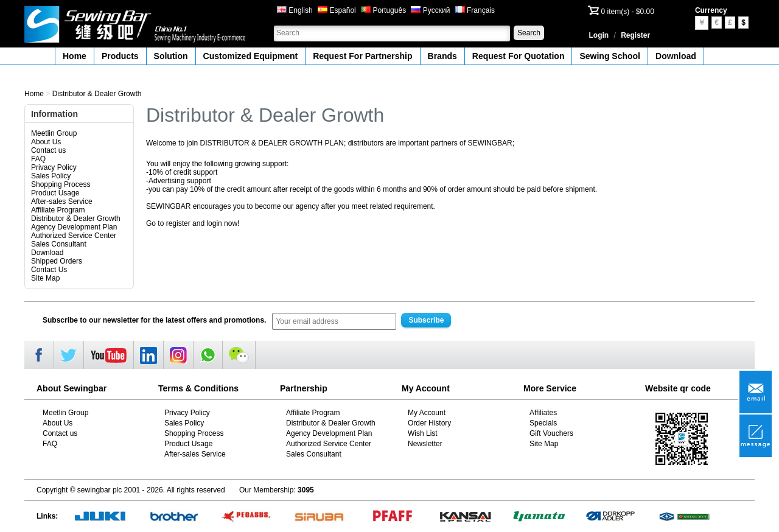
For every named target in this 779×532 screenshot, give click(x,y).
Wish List (423, 433)
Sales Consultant (59, 244)
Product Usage (55, 193)
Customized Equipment (251, 56)
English (295, 10)
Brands (442, 56)
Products (120, 56)
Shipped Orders (57, 261)
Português (383, 10)
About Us (46, 142)
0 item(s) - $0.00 (628, 12)
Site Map (45, 278)
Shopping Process (61, 184)
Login (599, 35)
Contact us (48, 150)
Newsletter (425, 444)
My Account (427, 413)
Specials (543, 423)
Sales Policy (51, 176)
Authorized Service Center (74, 236)
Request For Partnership (362, 56)
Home (75, 56)
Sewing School (610, 56)
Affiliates (543, 413)
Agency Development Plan (74, 227)
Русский (430, 10)
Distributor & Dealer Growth (97, 94)
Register (635, 35)
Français (475, 10)
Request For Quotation (519, 56)
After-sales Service (62, 201)
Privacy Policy (54, 167)
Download (676, 56)
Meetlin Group (54, 133)
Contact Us (49, 270)
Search (529, 33)
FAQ (38, 159)
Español (337, 10)
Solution (171, 56)
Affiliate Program (58, 210)
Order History (429, 423)
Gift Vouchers (551, 433)
